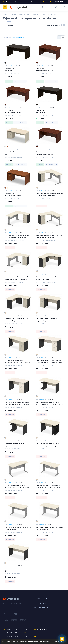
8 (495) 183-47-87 (42, 630)
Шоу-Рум (42, 2)
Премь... (42, 66)
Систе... (10, 149)
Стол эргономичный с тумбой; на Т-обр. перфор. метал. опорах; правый (18, 279)
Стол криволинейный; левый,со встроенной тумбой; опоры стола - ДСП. (50, 321)
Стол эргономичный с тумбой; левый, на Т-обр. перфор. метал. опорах (50, 196)
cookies (15, 641)
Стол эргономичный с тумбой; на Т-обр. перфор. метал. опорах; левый (50, 238)
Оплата (17, 2)
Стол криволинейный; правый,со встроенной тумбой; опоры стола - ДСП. (18, 363)
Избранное (55, 6)
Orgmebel (11, 599)
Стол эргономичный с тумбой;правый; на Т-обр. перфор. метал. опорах (18, 238)
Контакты (34, 2)
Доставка (25, 2)
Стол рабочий (18, 70)
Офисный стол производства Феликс (44, 14)
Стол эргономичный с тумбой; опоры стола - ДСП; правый (18, 321)
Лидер (10, 66)
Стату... (42, 191)
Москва (8, 2)
